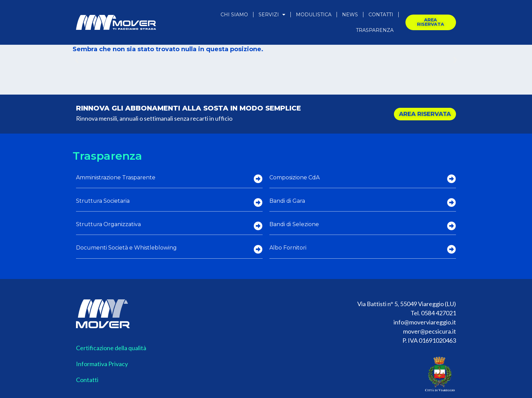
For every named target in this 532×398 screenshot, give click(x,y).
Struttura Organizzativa (108, 224)
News (350, 15)
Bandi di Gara (287, 201)
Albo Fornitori (288, 248)
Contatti (381, 15)
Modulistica (314, 15)
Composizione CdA (294, 177)
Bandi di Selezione (294, 224)
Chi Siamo (234, 15)
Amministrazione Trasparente (116, 177)
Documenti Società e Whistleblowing (126, 248)
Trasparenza (375, 30)
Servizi (272, 15)
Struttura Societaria (103, 201)
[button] (77, 60)
